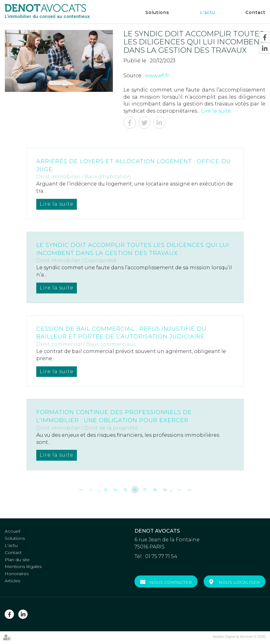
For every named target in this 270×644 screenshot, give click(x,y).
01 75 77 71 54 (161, 556)
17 (145, 490)
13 (105, 490)
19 (165, 490)
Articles (12, 581)
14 (115, 490)
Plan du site (17, 560)
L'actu (208, 12)
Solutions (157, 12)
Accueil (12, 531)
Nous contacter (171, 582)
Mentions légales (23, 566)
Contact (255, 12)
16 (135, 490)
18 (155, 490)
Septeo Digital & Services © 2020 (239, 637)
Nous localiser (239, 582)
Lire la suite (216, 111)
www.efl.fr (157, 76)
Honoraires (17, 574)
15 (125, 490)
